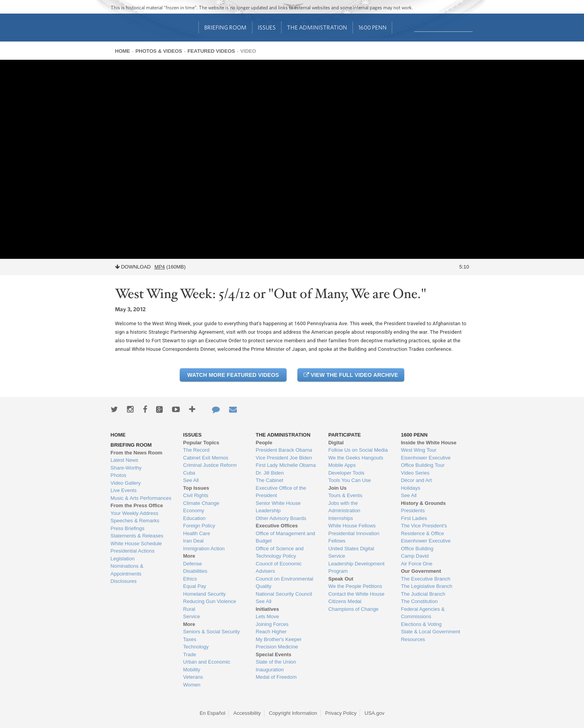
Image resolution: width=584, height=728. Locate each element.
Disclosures (124, 581)
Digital (336, 443)
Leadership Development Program (356, 568)
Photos (118, 475)
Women (192, 685)
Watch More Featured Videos (233, 375)
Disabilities (195, 571)
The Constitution (419, 601)
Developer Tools (346, 473)
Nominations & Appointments (127, 570)
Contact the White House (356, 594)
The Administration (317, 27)
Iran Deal (194, 541)
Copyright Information (293, 713)
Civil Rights (196, 495)
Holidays (410, 488)
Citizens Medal (345, 601)
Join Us (337, 488)
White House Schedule (136, 543)
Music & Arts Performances (141, 498)
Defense (193, 564)
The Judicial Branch (423, 594)
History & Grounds (423, 503)
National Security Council (284, 594)
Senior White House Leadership (278, 507)
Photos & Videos (159, 51)
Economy (194, 510)
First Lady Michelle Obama (286, 465)
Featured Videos (211, 51)
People (264, 443)
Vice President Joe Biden (284, 458)
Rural (189, 609)
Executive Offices (277, 526)
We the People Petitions (355, 586)
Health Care (197, 533)
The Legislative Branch (426, 586)
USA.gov (375, 713)
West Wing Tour (418, 450)
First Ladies (414, 518)
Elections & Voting (421, 624)
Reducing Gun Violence (210, 601)
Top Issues (196, 488)
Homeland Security (205, 594)
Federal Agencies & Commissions (423, 613)
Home (123, 51)
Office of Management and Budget (286, 537)
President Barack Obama (284, 450)
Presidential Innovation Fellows (354, 537)
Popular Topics (201, 443)
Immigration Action (204, 549)
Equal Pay (195, 586)
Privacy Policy (341, 713)
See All (191, 480)
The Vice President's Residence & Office (424, 530)
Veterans (193, 677)
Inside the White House (428, 443)
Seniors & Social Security (212, 632)
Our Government (421, 571)
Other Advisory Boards (281, 518)
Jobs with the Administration (344, 507)
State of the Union (276, 662)
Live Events (124, 490)
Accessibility (247, 713)
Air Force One (416, 564)
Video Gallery (126, 483)
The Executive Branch (425, 579)
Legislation (123, 559)
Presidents (413, 510)
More (189, 556)
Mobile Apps (342, 465)
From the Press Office (137, 505)
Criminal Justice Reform (210, 465)
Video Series (415, 473)
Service (192, 616)
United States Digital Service (351, 552)
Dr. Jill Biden (270, 473)
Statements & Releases (137, 536)
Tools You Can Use (349, 480)
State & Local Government (430, 632)
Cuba (189, 473)
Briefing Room (225, 27)
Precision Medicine (277, 647)
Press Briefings (128, 528)
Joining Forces (272, 624)
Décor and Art (416, 480)
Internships (341, 518)
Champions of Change (353, 609)
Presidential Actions (133, 551)
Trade (190, 654)
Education (195, 518)
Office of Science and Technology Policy (280, 552)
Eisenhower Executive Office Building (426, 545)
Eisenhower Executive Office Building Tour (426, 462)
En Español (213, 713)
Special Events (274, 654)
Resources (413, 639)
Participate (344, 435)
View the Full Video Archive (351, 375)
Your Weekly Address (135, 513)
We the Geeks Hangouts (355, 458)
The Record (196, 450)
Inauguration (270, 670)
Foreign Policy (199, 526)
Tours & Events (345, 495)
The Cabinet (270, 480)
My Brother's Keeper (279, 639)
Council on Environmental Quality (285, 583)
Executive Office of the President (281, 492)
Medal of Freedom (276, 677)
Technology (196, 647)
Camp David (415, 556)
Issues (267, 27)
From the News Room (137, 453)
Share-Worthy (126, 468)
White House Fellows (352, 526)
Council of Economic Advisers (279, 568)
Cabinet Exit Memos (206, 458)
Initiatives (268, 609)
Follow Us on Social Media (358, 450)
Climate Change (201, 503)
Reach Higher (271, 632)
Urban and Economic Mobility (207, 666)
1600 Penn (373, 27)
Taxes (190, 639)
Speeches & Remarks (135, 521)
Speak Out (341, 579)
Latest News (125, 460)
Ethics (190, 579)
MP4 (160, 267)
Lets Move (268, 616)
